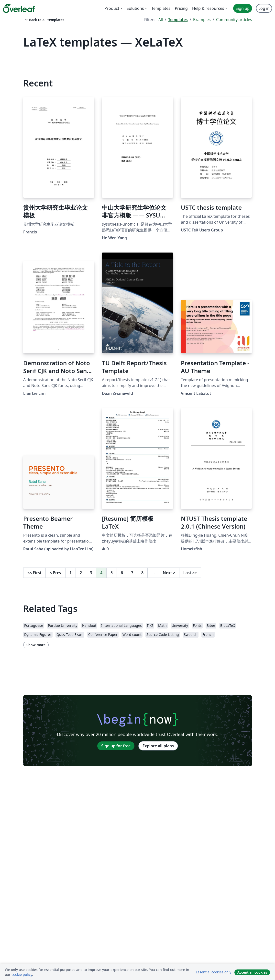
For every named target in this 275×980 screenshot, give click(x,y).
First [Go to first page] (34, 573)
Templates (178, 20)
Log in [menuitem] (264, 8)
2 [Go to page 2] (81, 573)
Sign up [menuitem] (243, 8)
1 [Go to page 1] (71, 573)
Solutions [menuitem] (135, 8)
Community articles (234, 20)
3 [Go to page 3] (91, 573)
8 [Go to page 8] (142, 573)
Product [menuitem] (112, 8)
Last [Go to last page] (190, 573)
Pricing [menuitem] (181, 8)
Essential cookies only (214, 972)
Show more (36, 645)
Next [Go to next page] (169, 573)
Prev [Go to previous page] (55, 573)
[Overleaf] (19, 8)
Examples (202, 20)
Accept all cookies (252, 972)
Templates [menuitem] (161, 8)
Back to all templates (44, 20)
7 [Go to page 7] (132, 573)
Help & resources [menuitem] (208, 8)
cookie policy (22, 974)
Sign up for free (116, 746)
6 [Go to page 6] (122, 573)
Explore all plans (158, 746)
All (161, 20)
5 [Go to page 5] (112, 573)
